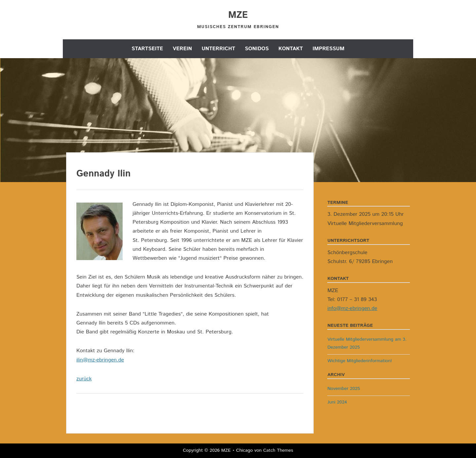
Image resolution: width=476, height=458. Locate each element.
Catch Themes (278, 450)
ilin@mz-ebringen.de (100, 360)
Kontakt (291, 49)
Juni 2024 (337, 402)
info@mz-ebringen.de (352, 308)
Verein (182, 49)
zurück (84, 379)
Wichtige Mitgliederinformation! (359, 361)
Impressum (329, 49)
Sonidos (257, 49)
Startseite (147, 49)
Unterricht (218, 49)
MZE (238, 15)
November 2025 (344, 389)
